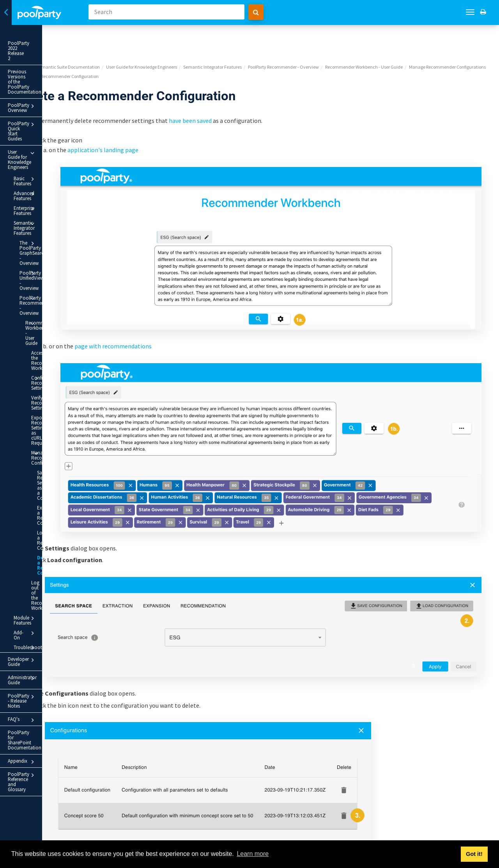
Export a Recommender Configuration (53, 376)
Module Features (46, 451)
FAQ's (43, 522)
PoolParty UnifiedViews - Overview (49, 189)
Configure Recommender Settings (54, 266)
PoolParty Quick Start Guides (43, 91)
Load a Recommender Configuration (53, 396)
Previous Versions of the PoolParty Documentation (36, 59)
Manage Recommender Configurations (54, 331)
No (314, 797)
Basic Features (46, 123)
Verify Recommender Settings (47, 286)
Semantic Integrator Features (46, 154)
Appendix (43, 554)
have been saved (273, 91)
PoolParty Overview (43, 76)
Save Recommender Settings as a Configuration (53, 353)
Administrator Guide (43, 496)
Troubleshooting (46, 470)
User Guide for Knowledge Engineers (43, 109)
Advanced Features (46, 133)
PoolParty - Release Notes (43, 509)
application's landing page (186, 120)
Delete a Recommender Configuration (55, 416)
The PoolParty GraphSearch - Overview (49, 172)
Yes (269, 797)
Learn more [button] (253, 854)
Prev (109, 835)
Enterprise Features (46, 143)
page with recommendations (196, 284)
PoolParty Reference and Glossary (43, 569)
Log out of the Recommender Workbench (47, 436)
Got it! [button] (474, 854)
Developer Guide (43, 483)
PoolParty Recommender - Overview (49, 206)
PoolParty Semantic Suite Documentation (142, 37)
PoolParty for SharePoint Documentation (34, 537)
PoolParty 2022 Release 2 (34, 43)
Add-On (46, 461)
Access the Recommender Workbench (47, 246)
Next (485, 835)
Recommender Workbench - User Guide (51, 226)
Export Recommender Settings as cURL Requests (48, 309)
